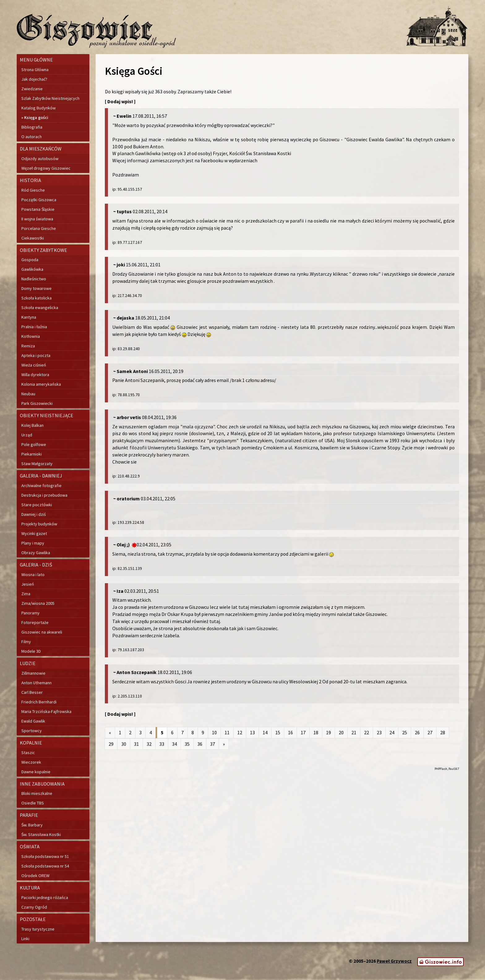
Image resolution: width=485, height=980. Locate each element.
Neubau (28, 394)
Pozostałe (33, 919)
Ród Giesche (33, 190)
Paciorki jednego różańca (45, 897)
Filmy (26, 642)
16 (290, 732)
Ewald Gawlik (33, 721)
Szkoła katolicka (36, 298)
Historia (30, 180)
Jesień (28, 584)
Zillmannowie (33, 673)
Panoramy (30, 613)
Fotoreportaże (35, 622)
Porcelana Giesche (39, 228)
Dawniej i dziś (34, 514)
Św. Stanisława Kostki (41, 834)
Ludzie (28, 663)
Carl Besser (32, 692)
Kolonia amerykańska (41, 384)
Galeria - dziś (36, 565)
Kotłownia (31, 336)
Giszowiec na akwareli (42, 632)
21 (354, 732)
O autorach (32, 137)
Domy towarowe (36, 288)
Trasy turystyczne (38, 929)
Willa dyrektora (35, 375)
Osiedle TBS (33, 803)
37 (212, 744)
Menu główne (36, 60)
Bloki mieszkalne (37, 793)
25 (405, 732)
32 (149, 744)
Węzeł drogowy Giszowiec (46, 168)
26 (417, 732)
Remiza (28, 346)
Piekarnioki (32, 454)
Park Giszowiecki (37, 403)
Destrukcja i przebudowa (44, 495)
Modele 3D (31, 651)
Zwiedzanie (32, 89)
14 (265, 732)
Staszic (28, 753)
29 (111, 744)
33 (162, 744)
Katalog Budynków (39, 108)
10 (214, 732)
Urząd (27, 435)
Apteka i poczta (36, 355)
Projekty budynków (39, 524)
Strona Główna (35, 70)
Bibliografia (32, 127)
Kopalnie (31, 743)
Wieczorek (31, 762)
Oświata (30, 846)
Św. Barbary (32, 825)
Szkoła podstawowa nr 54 (45, 866)
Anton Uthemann (36, 683)
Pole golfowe (34, 444)
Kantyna (29, 317)
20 (341, 732)
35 (187, 744)
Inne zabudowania (42, 784)
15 (278, 732)
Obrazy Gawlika (36, 553)
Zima (26, 594)
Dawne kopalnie (36, 772)
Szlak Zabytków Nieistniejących (50, 98)
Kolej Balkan (32, 425)
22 (367, 732)
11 (227, 732)
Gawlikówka (32, 269)
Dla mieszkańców (41, 149)
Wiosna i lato (33, 575)
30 (124, 744)
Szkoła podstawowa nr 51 (45, 856)
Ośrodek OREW (35, 876)
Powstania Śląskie (38, 209)
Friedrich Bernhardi (39, 702)
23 (379, 732)
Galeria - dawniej (41, 476)
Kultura (30, 888)
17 (303, 732)
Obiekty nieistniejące (47, 415)
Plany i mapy (33, 543)
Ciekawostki (33, 238)
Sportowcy (32, 731)
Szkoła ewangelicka (40, 308)
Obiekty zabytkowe (43, 250)
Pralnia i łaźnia (34, 327)
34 (174, 744)
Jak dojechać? (34, 79)
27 (430, 732)
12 (240, 732)
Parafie (29, 815)
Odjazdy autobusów (40, 159)
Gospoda (30, 260)
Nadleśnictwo (34, 279)
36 (200, 744)
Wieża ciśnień (34, 365)
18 (316, 732)
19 (328, 732)
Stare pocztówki (37, 505)
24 (392, 732)
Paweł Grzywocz (394, 961)
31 (136, 744)
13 (252, 732)
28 (443, 732)
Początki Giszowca (39, 200)
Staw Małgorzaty (37, 464)
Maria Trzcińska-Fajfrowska (46, 711)
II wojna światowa (37, 219)
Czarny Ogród (34, 907)
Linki (25, 939)
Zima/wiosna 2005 (38, 603)
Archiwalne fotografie (41, 486)
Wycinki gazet (34, 533)
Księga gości (36, 117)
